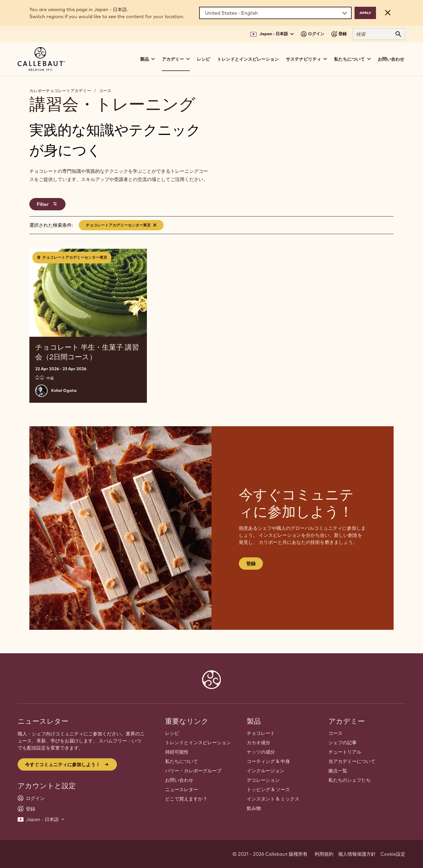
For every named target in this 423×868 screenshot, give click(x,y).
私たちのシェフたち (350, 780)
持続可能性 (177, 752)
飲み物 (254, 808)
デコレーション (263, 780)
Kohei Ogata (64, 390)
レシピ (203, 59)
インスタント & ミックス (273, 799)
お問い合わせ (391, 59)
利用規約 (324, 854)
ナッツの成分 (261, 752)
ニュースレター (182, 789)
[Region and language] (275, 13)
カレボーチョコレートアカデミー (60, 91)
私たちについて (182, 761)
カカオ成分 (258, 742)
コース (105, 91)
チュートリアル (345, 752)
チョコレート (261, 733)
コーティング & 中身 (268, 761)
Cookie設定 (393, 854)
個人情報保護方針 (357, 854)
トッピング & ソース (268, 789)
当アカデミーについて (352, 761)
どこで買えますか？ (186, 799)
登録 (251, 564)
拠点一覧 (338, 771)
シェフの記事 (343, 742)
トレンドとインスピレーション (248, 59)
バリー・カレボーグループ (193, 771)
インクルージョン (266, 771)
